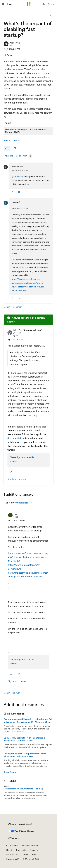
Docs (16, 514)
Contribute (21, 850)
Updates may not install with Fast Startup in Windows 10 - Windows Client (25, 739)
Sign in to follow (12, 140)
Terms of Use (12, 854)
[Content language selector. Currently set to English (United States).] (20, 824)
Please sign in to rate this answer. (22, 459)
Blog (8, 850)
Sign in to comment (13, 307)
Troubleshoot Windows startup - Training (23, 789)
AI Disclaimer (12, 845)
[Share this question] (51, 15)
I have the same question (15, 156)
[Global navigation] (3, 4)
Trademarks (11, 859)
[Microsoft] (29, 4)
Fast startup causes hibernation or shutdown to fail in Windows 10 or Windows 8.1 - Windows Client (28, 721)
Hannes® (16, 202)
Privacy (33, 850)
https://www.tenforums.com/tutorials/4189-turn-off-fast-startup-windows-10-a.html (28, 557)
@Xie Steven (18, 177)
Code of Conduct (30, 854)
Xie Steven (15, 43)
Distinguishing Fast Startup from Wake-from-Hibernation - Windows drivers (25, 755)
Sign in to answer (12, 693)
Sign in (51, 4)
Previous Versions (30, 845)
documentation (16, 438)
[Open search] (44, 4)
